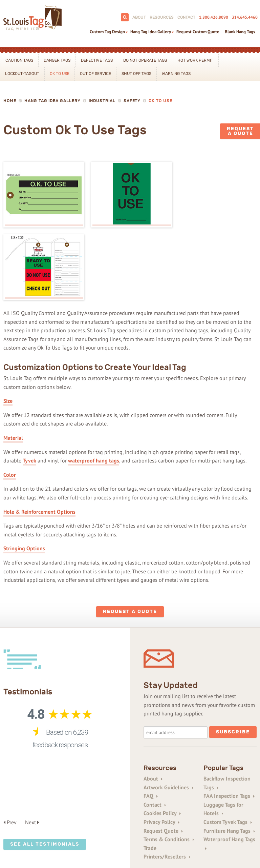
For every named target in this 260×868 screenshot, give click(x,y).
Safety (132, 101)
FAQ (151, 723)
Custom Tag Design (107, 32)
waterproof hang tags (94, 387)
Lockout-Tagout (22, 74)
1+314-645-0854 (74, 826)
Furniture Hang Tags (229, 757)
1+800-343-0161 (32, 826)
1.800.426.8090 (214, 17)
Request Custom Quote (198, 32)
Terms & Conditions (169, 766)
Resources (162, 17)
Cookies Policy (162, 740)
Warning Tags (176, 74)
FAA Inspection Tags (229, 723)
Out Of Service (95, 74)
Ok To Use (60, 74)
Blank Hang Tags (240, 32)
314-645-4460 (74, 816)
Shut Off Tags (136, 74)
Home (10, 101)
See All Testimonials (45, 717)
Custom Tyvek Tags (228, 748)
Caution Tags (19, 60)
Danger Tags (57, 60)
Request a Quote (130, 538)
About (139, 17)
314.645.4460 (245, 17)
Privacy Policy (161, 748)
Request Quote (163, 757)
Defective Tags (97, 60)
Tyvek (29, 387)
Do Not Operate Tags (145, 60)
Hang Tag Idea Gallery (151, 32)
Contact (186, 17)
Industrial (102, 101)
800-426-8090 (37, 816)
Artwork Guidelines (168, 714)
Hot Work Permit (195, 60)
